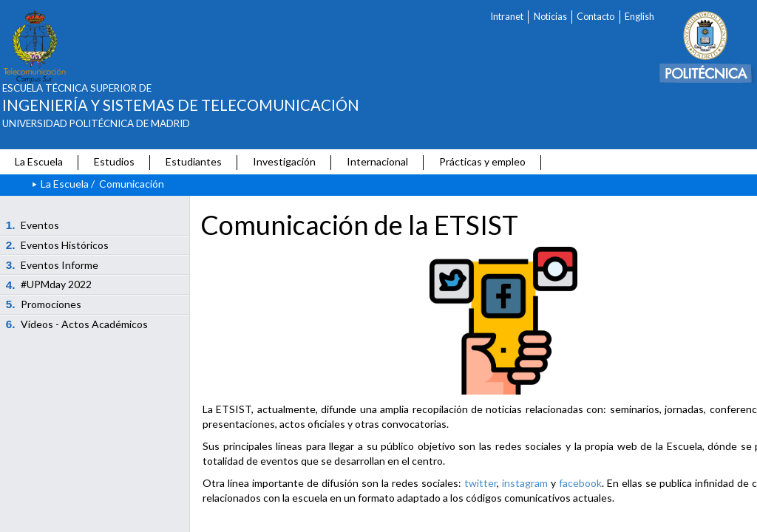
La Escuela (39, 161)
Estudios (114, 161)
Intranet (507, 17)
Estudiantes (194, 161)
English (639, 17)
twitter (481, 483)
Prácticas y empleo (482, 161)
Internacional (377, 161)
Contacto (595, 17)
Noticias (550, 17)
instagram (525, 483)
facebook (580, 483)
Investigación (284, 161)
